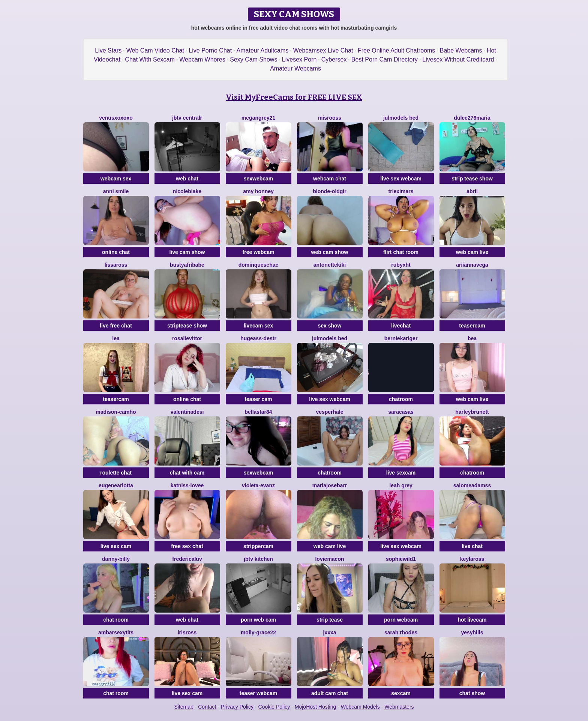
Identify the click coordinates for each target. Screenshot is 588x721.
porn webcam (401, 620)
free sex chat (187, 546)
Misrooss (330, 118)
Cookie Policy (274, 707)
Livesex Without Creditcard (458, 59)
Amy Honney (258, 191)
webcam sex (116, 179)
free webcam (259, 252)
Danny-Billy (116, 559)
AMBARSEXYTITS (116, 632)
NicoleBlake (187, 191)
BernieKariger (401, 338)
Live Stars (108, 50)
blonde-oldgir (329, 191)
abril (472, 191)
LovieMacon (329, 559)
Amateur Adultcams (263, 50)
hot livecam (472, 620)
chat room (116, 620)
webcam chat (330, 179)
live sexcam (401, 473)
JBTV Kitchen (258, 559)
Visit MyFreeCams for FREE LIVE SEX (294, 97)
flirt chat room (401, 252)
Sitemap (184, 707)
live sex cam (116, 546)
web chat (187, 179)
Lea (116, 338)
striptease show (187, 326)
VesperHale (329, 412)
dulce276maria (472, 118)
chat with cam (187, 473)
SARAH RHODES (401, 632)
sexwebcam (259, 179)
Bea (472, 338)
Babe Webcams (461, 50)
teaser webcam (258, 693)
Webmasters (399, 707)
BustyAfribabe (187, 265)
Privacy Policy (237, 707)
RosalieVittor (187, 338)
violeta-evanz (258, 485)
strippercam (258, 546)
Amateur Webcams (295, 68)
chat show (472, 693)
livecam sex (259, 326)
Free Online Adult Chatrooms (396, 50)
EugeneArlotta (116, 485)
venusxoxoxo (116, 118)
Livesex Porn (299, 59)
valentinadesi (187, 412)
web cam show (330, 252)
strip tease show (472, 179)
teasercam (472, 326)
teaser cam (258, 399)
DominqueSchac (259, 265)
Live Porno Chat (210, 50)
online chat (116, 252)
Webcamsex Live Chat (323, 50)
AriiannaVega (472, 265)
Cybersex (334, 59)
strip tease (330, 620)
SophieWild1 (401, 559)
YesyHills (472, 632)
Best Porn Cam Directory (385, 59)
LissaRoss (116, 265)
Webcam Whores (202, 59)
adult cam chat (330, 693)
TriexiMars (401, 191)
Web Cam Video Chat (155, 50)
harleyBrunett (472, 412)
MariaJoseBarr (330, 485)
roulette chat (116, 473)
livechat (401, 326)
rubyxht (401, 265)
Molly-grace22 (258, 632)
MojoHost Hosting (316, 707)
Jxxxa (329, 632)
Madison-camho (116, 412)
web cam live (472, 252)
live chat (472, 546)
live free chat (116, 326)
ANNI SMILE (116, 191)
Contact (207, 707)
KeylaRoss (472, 559)
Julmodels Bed (401, 118)
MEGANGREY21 (258, 118)
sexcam (401, 693)
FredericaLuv (187, 559)
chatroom (401, 399)
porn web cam (258, 620)
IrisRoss (187, 632)
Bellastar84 (258, 412)
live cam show (187, 252)
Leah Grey (401, 485)
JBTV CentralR (187, 118)
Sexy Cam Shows (253, 59)
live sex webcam (401, 179)
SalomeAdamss (472, 485)
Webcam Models (360, 707)
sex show (329, 326)
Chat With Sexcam (150, 59)
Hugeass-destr (258, 338)
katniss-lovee (187, 485)
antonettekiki (330, 265)
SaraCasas (401, 412)
